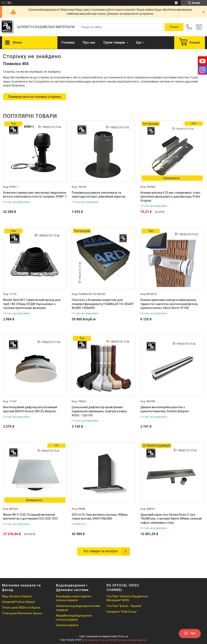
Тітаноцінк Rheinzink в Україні (22, 613)
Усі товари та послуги (100, 551)
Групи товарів (114, 42)
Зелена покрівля (67, 625)
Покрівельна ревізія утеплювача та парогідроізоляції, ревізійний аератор (98, 195)
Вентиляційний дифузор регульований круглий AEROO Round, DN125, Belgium (30, 409)
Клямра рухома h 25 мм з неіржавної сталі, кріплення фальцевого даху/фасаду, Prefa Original (171, 197)
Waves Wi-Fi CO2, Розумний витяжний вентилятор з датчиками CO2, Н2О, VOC (30, 517)
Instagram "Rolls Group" (122, 612)
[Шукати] (174, 27)
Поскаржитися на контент (99, 640)
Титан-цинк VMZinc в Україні (21, 608)
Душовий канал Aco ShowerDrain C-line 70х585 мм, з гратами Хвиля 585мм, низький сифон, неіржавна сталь (171, 519)
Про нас (89, 42)
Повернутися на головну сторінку (35, 97)
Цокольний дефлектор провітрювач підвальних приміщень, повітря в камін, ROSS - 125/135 (100, 411)
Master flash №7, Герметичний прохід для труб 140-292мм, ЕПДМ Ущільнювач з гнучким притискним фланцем (32, 304)
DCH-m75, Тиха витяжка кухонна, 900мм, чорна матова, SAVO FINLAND (100, 517)
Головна (68, 42)
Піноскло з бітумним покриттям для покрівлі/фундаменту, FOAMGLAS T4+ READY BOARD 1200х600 (103, 304)
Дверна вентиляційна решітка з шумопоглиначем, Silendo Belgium (165, 409)
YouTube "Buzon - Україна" (124, 606)
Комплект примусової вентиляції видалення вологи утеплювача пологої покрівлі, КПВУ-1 (35, 195)
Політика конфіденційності (131, 640)
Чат (190, 633)
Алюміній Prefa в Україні (18, 602)
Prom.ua (123, 636)
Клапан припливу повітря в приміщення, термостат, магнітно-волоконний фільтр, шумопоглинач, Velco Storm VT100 (169, 304)
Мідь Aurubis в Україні (17, 596)
